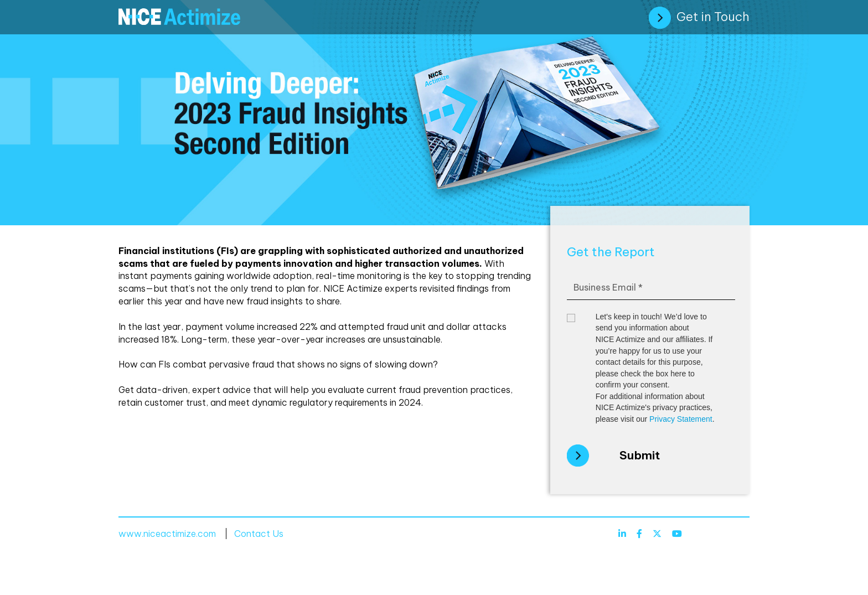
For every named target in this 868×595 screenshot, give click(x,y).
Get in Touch (699, 18)
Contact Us (259, 534)
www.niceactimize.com (167, 534)
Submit (640, 455)
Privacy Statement (681, 419)
